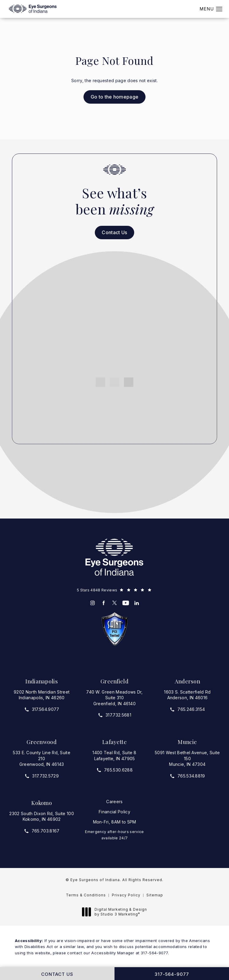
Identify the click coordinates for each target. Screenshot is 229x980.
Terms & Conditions (86, 895)
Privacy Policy (126, 895)
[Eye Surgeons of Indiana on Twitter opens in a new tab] (115, 603)
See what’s (114, 201)
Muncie (187, 742)
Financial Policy (114, 812)
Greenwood (42, 742)
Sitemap (155, 895)
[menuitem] (93, 603)
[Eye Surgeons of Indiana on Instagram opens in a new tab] (93, 603)
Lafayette (114, 742)
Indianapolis (42, 681)
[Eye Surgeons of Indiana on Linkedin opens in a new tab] (137, 603)
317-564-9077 (154, 953)
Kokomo (42, 803)
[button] (219, 9)
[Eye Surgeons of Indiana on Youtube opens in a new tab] (126, 603)
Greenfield (114, 681)
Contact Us (114, 232)
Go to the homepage (115, 97)
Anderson (188, 681)
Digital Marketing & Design (116, 912)
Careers (114, 802)
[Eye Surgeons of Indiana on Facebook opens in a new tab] (104, 603)
